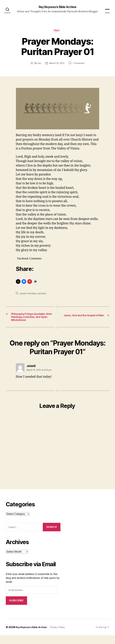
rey (39, 64)
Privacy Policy (62, 636)
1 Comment (79, 64)
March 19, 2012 (57, 64)
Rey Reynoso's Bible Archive (57, 7)
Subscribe (16, 609)
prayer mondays (28, 295)
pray (57, 32)
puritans (42, 295)
